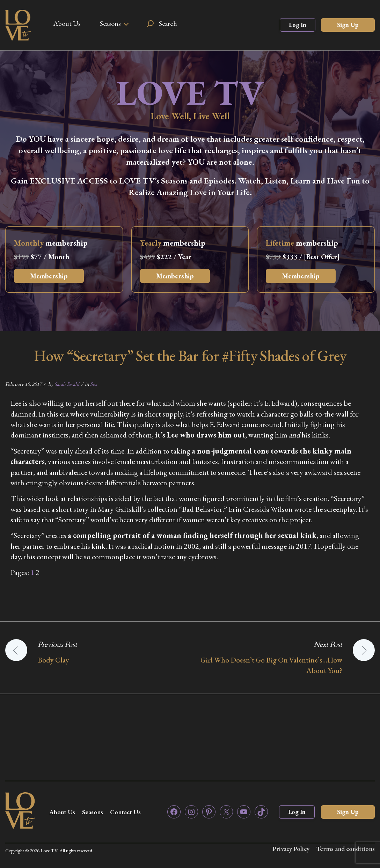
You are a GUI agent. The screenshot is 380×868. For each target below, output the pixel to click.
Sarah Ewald (67, 384)
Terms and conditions (346, 849)
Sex (93, 384)
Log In (298, 25)
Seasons (110, 23)
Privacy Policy (291, 849)
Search (168, 23)
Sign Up (348, 25)
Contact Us (125, 812)
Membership (49, 276)
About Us (67, 23)
